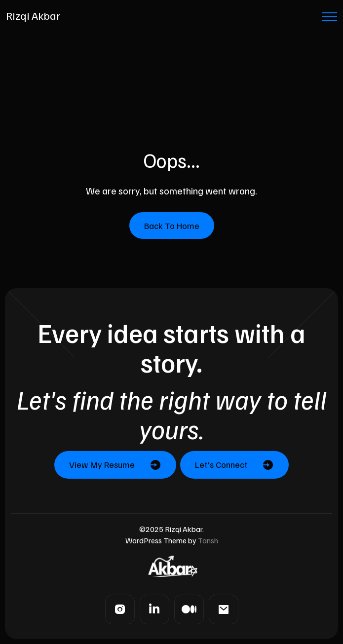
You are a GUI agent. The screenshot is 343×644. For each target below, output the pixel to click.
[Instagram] (120, 609)
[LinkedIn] (154, 609)
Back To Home (172, 226)
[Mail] (224, 609)
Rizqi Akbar (33, 15)
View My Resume (102, 464)
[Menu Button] (330, 19)
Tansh (208, 540)
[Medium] (189, 609)
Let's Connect (221, 464)
